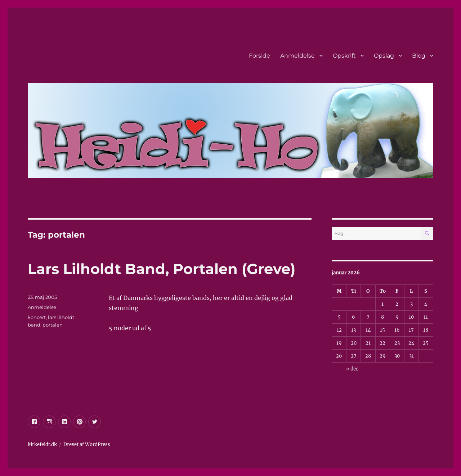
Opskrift (344, 56)
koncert (37, 317)
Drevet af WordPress (87, 444)
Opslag (384, 56)
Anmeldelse (297, 56)
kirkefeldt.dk (42, 444)
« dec (352, 369)
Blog (419, 56)
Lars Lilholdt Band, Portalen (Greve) (162, 269)
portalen (53, 325)
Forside (259, 56)
